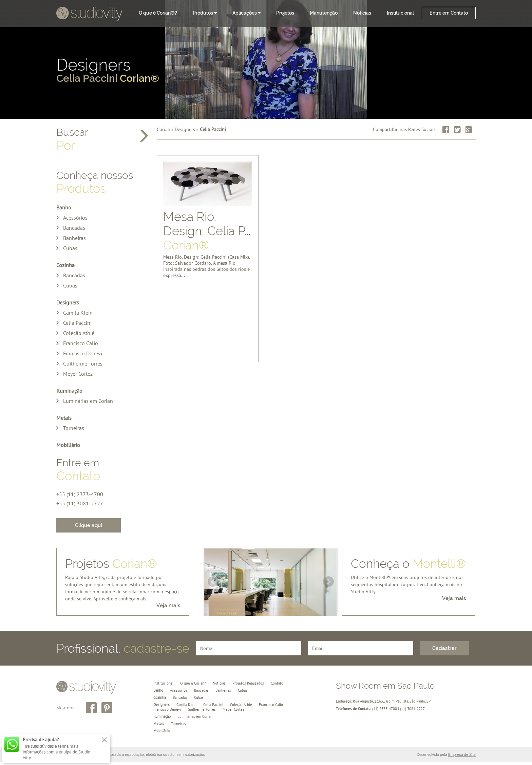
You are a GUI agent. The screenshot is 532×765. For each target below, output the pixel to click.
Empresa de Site (462, 754)
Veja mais (168, 605)
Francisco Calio (81, 343)
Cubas (70, 248)
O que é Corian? (193, 683)
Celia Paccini (77, 323)
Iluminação (69, 391)
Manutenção (324, 13)
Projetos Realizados (248, 683)
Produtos (205, 13)
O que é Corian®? (158, 13)
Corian (164, 129)
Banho (64, 207)
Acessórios (75, 218)
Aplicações (246, 13)
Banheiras (74, 238)
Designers (266, 71)
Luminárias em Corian (88, 401)
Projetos (285, 13)
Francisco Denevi (83, 353)
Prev (213, 582)
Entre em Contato (449, 13)
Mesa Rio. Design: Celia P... (207, 229)
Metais (64, 418)
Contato (277, 683)
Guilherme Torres (83, 363)
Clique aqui (89, 525)
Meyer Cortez (78, 374)
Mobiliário (68, 445)
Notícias (362, 13)
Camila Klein (78, 313)
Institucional (400, 13)
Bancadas (74, 228)
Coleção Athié (79, 333)
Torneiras (74, 428)
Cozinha (65, 265)
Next (328, 582)
